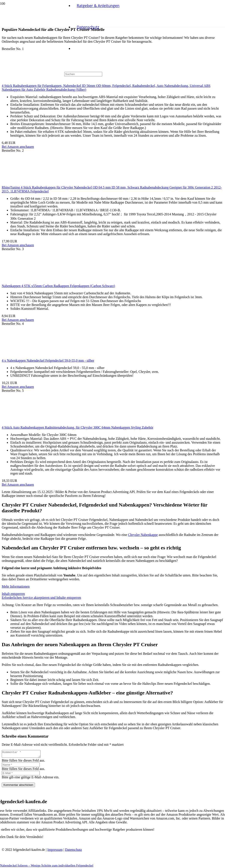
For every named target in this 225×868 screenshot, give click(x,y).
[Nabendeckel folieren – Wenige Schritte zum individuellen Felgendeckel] (110, 145)
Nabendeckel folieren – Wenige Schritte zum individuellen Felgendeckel (47, 865)
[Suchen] (83, 74)
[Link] (32, 41)
